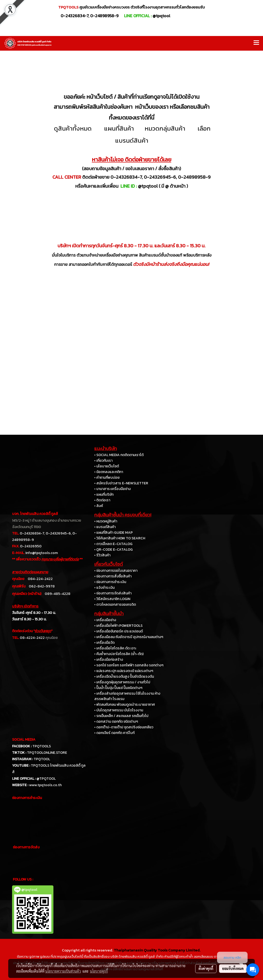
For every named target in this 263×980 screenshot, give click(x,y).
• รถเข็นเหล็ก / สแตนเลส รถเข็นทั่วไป (121, 716)
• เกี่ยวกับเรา (103, 461)
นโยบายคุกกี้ (99, 971)
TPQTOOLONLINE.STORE (47, 753)
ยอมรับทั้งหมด (233, 968)
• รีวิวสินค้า (102, 555)
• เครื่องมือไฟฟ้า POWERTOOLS (118, 626)
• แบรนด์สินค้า (105, 527)
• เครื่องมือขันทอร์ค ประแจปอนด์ (119, 631)
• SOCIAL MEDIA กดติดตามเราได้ (119, 455)
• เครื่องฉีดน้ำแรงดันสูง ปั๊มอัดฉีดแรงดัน (124, 677)
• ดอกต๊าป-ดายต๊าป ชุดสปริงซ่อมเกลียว (124, 727)
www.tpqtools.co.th (45, 785)
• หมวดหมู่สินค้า (106, 521)
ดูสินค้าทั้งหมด (73, 128)
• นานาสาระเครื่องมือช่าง (112, 489)
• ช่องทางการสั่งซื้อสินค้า (113, 576)
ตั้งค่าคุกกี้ (206, 968)
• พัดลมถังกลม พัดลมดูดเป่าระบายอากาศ (125, 705)
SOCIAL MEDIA (24, 739)
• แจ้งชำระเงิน (104, 588)
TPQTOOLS (42, 746)
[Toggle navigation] (256, 43)
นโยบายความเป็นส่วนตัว (63, 971)
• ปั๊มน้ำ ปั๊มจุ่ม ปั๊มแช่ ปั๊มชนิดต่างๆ (118, 688)
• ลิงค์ (99, 506)
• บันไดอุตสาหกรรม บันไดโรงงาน (119, 710)
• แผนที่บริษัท (104, 494)
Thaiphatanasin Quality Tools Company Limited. (157, 950)
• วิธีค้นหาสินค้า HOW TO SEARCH (120, 538)
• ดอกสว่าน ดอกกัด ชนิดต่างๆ (116, 722)
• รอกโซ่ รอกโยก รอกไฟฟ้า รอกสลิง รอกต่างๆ (129, 665)
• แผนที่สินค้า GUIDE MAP (114, 533)
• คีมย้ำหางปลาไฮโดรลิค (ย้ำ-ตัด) (119, 654)
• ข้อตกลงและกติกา (109, 472)
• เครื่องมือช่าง (105, 620)
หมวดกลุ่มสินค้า (165, 128)
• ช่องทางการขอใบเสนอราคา (116, 571)
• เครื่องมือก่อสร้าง (109, 660)
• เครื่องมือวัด (104, 643)
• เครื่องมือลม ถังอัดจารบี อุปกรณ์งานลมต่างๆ (129, 637)
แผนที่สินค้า (119, 128)
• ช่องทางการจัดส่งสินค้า (113, 593)
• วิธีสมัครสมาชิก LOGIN (112, 599)
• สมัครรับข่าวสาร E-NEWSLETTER (121, 483)
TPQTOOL (42, 759)
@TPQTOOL (46, 779)
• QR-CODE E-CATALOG (114, 550)
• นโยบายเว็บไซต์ (107, 466)
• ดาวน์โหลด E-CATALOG (113, 544)
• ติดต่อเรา (102, 500)
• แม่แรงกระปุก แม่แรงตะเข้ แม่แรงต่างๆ (124, 671)
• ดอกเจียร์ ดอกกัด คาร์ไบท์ (114, 733)
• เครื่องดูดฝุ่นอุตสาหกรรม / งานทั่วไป (122, 682)
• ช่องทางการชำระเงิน (110, 582)
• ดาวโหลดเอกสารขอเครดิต (115, 605)
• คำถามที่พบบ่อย (107, 478)
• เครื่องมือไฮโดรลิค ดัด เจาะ (115, 648)
